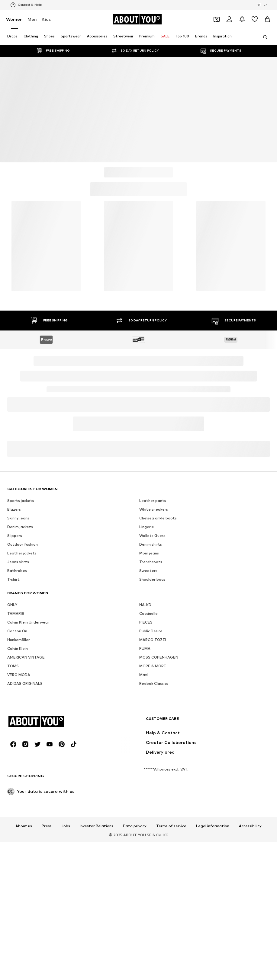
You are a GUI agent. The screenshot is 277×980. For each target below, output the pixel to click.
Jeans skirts (18, 562)
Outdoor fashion (23, 544)
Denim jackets (20, 527)
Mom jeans (149, 553)
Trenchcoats (151, 562)
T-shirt (13, 579)
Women (14, 19)
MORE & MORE (153, 666)
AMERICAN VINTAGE (26, 657)
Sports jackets (21, 501)
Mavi (143, 675)
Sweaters (148, 571)
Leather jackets (22, 553)
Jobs (66, 826)
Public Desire (151, 631)
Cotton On (17, 631)
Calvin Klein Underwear (28, 622)
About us (24, 826)
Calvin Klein (18, 648)
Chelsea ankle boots (158, 518)
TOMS (13, 666)
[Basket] (267, 19)
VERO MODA (19, 675)
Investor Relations (97, 826)
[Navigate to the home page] (137, 19)
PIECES (146, 622)
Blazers (14, 509)
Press (47, 826)
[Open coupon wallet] (217, 19)
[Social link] (13, 744)
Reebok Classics (154, 683)
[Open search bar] (263, 37)
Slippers (15, 536)
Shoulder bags (152, 579)
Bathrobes (17, 571)
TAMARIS (16, 613)
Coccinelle (148, 613)
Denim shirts (151, 544)
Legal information (213, 826)
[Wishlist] (255, 19)
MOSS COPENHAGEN (159, 657)
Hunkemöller (19, 640)
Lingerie (147, 527)
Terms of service (171, 826)
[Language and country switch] (263, 5)
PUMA (145, 648)
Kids (46, 19)
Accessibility (250, 826)
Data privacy (135, 826)
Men (32, 19)
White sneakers (154, 509)
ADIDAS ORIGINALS (25, 683)
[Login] (229, 19)
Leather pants (153, 501)
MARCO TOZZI (153, 640)
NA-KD (145, 605)
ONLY (12, 605)
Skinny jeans (18, 518)
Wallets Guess (152, 536)
